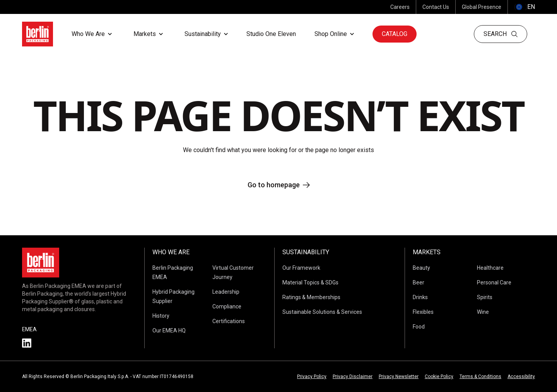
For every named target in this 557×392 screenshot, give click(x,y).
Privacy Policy (312, 377)
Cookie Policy (439, 377)
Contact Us (436, 7)
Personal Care (494, 282)
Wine (483, 312)
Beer (419, 282)
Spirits (485, 297)
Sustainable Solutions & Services (322, 312)
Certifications (229, 321)
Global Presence (482, 7)
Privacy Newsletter (399, 377)
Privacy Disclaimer (353, 377)
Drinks (420, 297)
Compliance (227, 306)
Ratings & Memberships (311, 297)
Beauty (421, 268)
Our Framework (301, 268)
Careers (400, 7)
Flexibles (423, 312)
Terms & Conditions (480, 377)
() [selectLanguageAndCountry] (525, 7)
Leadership (226, 292)
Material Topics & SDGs (310, 282)
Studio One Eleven (271, 34)
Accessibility (521, 377)
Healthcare (490, 268)
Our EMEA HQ (169, 330)
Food (419, 327)
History (161, 316)
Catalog (395, 34)
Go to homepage (279, 185)
